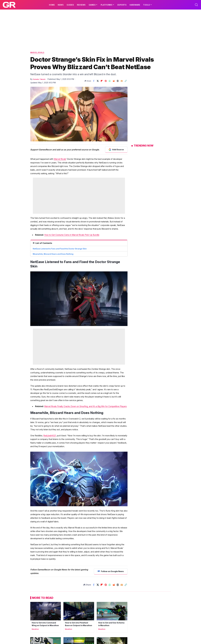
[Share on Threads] (118, 81)
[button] (196, 5)
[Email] (122, 81)
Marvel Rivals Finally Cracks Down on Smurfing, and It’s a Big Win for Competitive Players (85, 368)
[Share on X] (98, 81)
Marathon (35, 594)
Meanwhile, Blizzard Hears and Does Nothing (53, 254)
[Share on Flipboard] (102, 81)
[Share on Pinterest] (106, 81)
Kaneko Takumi (40, 80)
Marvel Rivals (38, 53)
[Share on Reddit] (114, 81)
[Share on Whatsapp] (110, 81)
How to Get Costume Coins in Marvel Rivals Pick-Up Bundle (72, 235)
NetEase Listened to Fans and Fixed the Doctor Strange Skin (60, 249)
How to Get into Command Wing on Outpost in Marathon (44, 587)
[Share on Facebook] (94, 81)
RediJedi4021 (50, 397)
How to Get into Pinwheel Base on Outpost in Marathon (77, 587)
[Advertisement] (101, 29)
